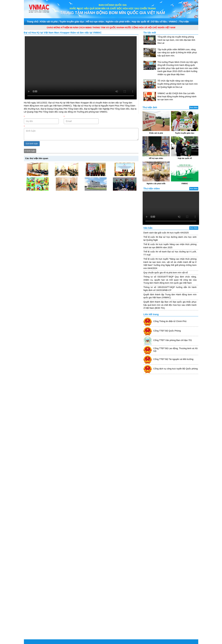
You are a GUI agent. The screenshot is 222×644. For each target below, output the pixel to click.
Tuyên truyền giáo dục (72, 22)
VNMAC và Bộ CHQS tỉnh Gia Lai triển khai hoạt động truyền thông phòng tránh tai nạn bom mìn (177, 96)
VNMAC (173, 22)
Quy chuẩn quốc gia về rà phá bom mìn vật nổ (166, 273)
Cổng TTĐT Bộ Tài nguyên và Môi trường (173, 359)
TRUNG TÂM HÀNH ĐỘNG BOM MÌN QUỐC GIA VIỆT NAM (113, 13)
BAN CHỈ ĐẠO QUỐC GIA (113, 5)
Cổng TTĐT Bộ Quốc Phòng (167, 331)
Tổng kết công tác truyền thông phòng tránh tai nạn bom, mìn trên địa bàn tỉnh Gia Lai (176, 40)
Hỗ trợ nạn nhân (95, 22)
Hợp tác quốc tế (140, 22)
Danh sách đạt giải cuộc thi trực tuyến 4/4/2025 (166, 233)
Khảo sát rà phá (49, 22)
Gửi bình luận (32, 144)
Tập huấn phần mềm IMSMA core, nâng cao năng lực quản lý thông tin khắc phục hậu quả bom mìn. (177, 53)
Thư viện (184, 22)
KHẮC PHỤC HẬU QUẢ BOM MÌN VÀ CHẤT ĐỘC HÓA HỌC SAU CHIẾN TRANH (113, 8)
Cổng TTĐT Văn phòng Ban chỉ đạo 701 (173, 340)
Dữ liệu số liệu (159, 22)
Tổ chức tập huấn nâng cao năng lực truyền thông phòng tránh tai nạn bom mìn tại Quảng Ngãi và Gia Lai (178, 84)
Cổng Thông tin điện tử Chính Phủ (170, 321)
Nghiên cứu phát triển (118, 22)
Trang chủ (33, 22)
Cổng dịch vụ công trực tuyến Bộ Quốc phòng (176, 369)
